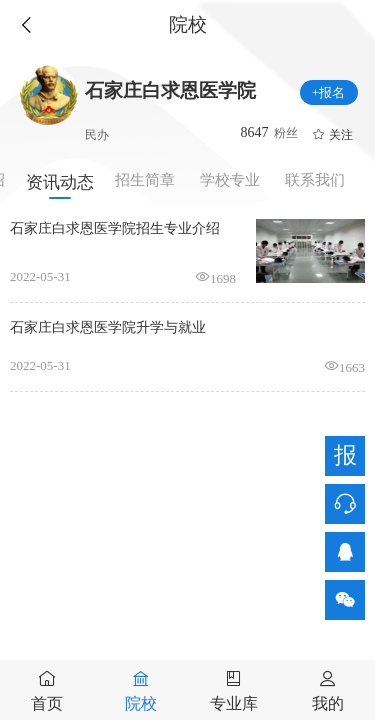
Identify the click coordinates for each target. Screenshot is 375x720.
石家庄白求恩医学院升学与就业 (108, 327)
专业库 (234, 703)
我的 (328, 703)
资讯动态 (60, 182)
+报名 (328, 92)
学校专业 (230, 180)
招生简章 (145, 180)
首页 (47, 703)
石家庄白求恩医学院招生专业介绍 (115, 228)
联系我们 (315, 180)
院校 (141, 703)
